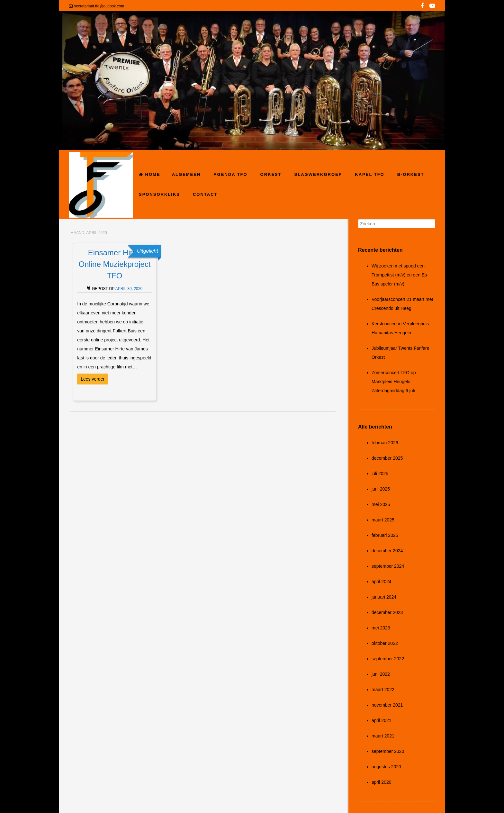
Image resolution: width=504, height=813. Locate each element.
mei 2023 (381, 628)
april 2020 (382, 782)
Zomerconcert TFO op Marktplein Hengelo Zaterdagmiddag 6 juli (394, 382)
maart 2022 (383, 690)
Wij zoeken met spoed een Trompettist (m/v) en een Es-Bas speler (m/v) (400, 275)
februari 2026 (385, 443)
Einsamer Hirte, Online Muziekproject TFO (114, 264)
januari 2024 (384, 597)
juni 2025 (381, 489)
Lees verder (93, 379)
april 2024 (382, 582)
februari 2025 (385, 535)
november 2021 (387, 705)
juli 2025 (380, 474)
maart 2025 (383, 520)
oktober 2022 (385, 643)
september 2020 (388, 751)
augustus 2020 (386, 767)
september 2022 (388, 659)
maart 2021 (383, 736)
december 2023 (387, 612)
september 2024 (388, 566)
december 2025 (387, 458)
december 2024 (387, 551)
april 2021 (382, 720)
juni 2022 (381, 674)
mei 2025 (381, 504)
